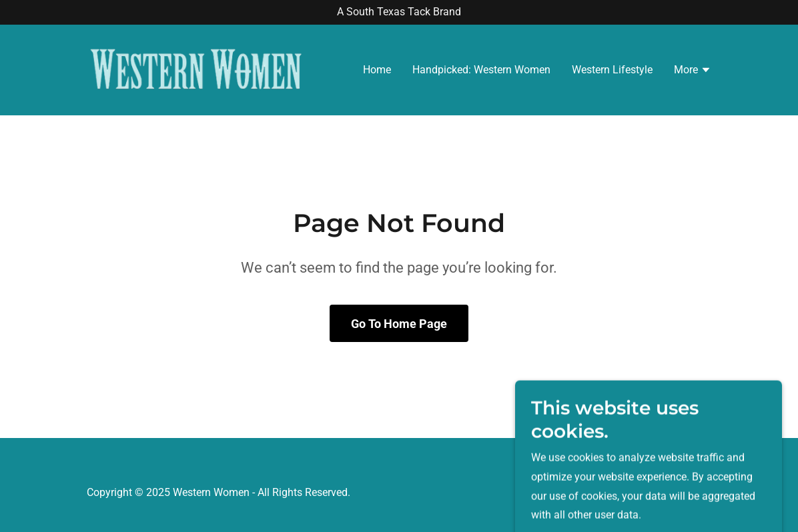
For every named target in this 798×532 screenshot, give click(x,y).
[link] (196, 69)
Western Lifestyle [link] (612, 70)
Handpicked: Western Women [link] (481, 70)
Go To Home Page (399, 324)
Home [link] (377, 70)
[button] (693, 71)
